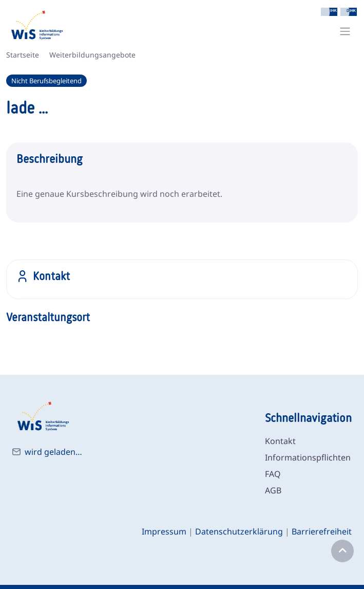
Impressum (164, 531)
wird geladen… (53, 452)
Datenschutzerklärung (239, 531)
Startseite (23, 55)
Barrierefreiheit (322, 531)
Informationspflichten (308, 457)
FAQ (273, 474)
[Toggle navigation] (345, 31)
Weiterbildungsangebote (92, 55)
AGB (273, 490)
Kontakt (280, 441)
